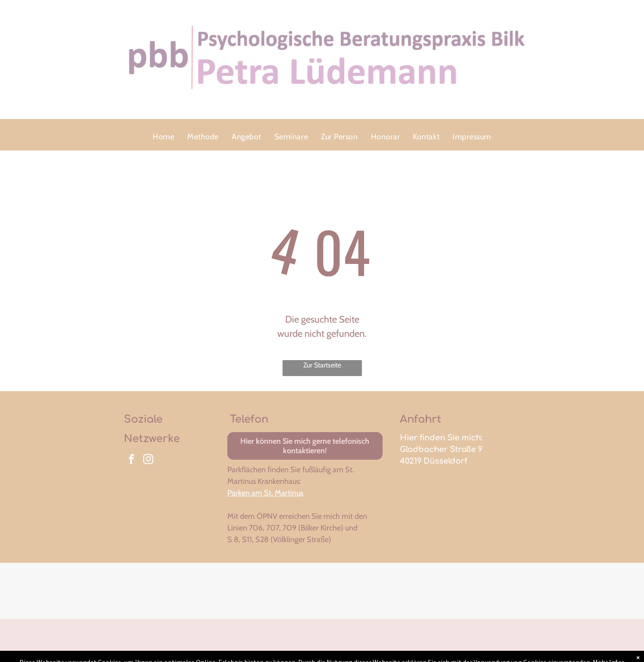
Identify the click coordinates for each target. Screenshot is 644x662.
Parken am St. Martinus (265, 493)
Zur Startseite (322, 365)
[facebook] (131, 460)
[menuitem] (163, 137)
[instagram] (148, 460)
